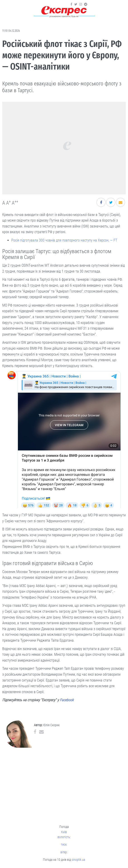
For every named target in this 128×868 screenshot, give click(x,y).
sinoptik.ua (78, 860)
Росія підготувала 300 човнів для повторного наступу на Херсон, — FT (64, 240)
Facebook (67, 700)
